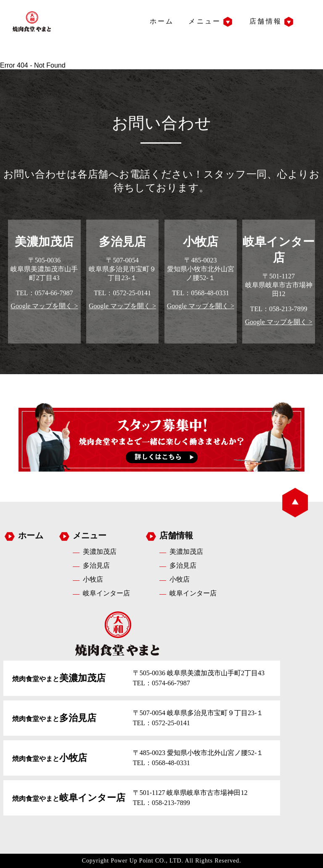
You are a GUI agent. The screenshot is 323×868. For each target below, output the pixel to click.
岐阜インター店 (106, 593)
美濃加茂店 (100, 552)
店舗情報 (266, 21)
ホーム (162, 21)
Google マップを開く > (44, 306)
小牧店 (93, 579)
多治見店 (96, 565)
